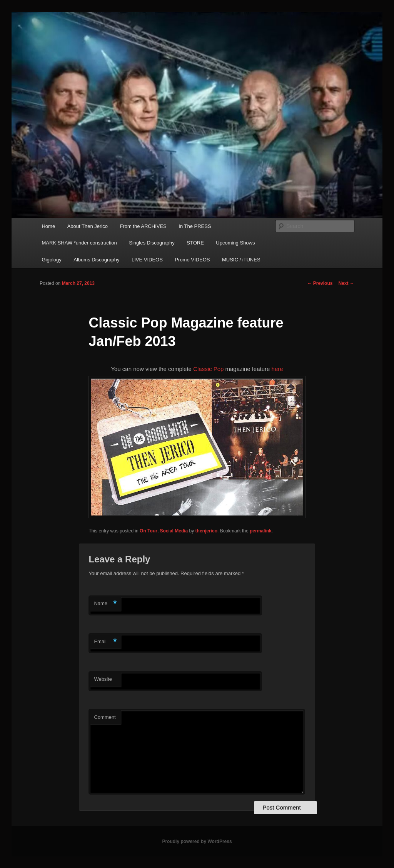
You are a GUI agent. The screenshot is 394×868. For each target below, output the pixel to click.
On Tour (149, 531)
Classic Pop (209, 369)
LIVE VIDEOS (147, 260)
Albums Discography (96, 260)
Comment (105, 717)
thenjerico (206, 531)
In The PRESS (195, 226)
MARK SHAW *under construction (79, 243)
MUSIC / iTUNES (241, 260)
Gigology (51, 260)
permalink (261, 531)
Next (346, 283)
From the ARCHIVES (143, 226)
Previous (320, 283)
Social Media (174, 531)
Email (105, 642)
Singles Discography (152, 243)
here (277, 369)
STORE (195, 243)
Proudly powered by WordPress (197, 841)
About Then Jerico (88, 226)
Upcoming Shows (235, 243)
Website (103, 679)
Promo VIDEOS (192, 260)
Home (48, 226)
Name (105, 604)
